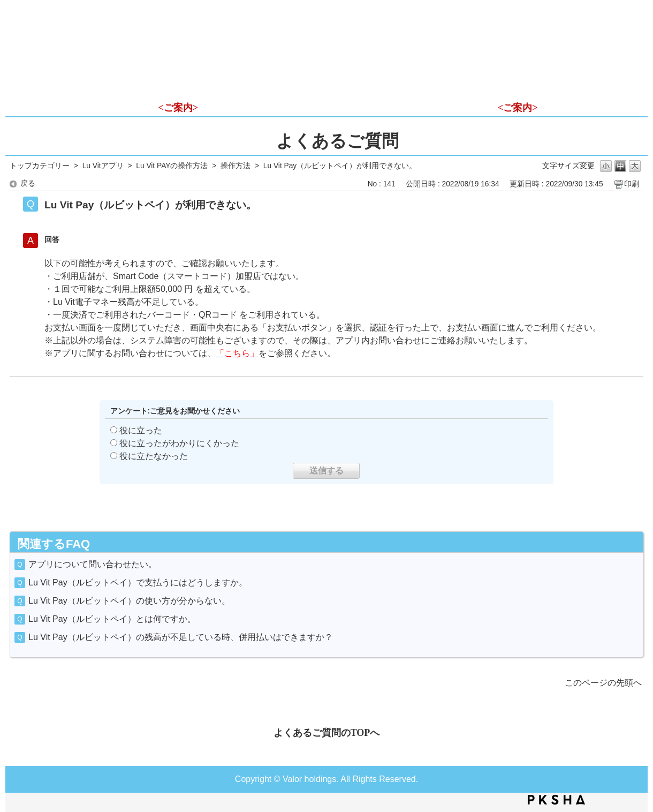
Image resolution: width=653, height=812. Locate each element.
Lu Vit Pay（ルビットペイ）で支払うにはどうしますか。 (138, 582)
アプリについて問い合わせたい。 (93, 564)
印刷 (632, 184)
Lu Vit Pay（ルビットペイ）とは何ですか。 (112, 619)
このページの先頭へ (603, 683)
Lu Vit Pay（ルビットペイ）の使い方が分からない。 (129, 601)
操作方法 (236, 166)
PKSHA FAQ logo (556, 800)
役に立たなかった (154, 456)
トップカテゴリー (40, 166)
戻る (28, 183)
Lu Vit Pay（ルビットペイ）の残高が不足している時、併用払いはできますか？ (181, 637)
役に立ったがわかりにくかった (179, 443)
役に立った (141, 430)
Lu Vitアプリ (103, 166)
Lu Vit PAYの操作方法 (172, 166)
